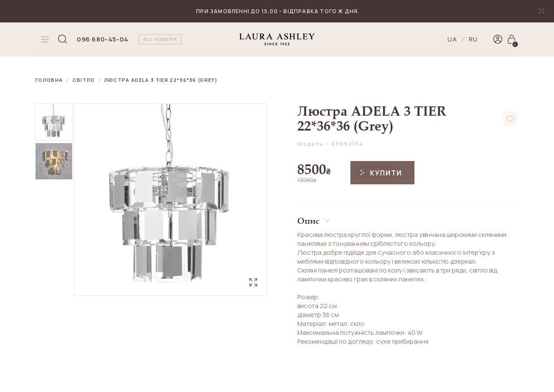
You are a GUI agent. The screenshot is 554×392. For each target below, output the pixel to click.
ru (474, 39)
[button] (408, 218)
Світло (84, 80)
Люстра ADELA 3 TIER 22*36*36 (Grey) (161, 80)
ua (453, 39)
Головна (49, 80)
